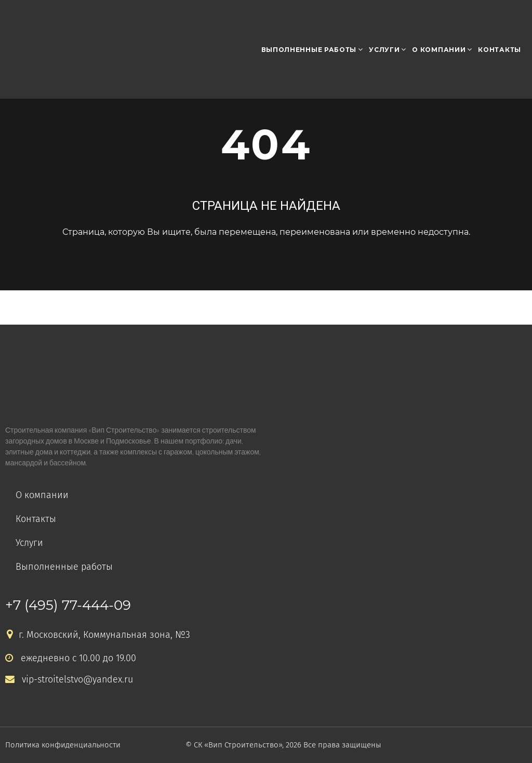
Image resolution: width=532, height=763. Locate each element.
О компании (439, 50)
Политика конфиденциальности (64, 745)
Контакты (500, 50)
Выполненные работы (309, 50)
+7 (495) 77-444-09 (68, 605)
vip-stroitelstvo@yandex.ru (69, 680)
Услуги (384, 50)
